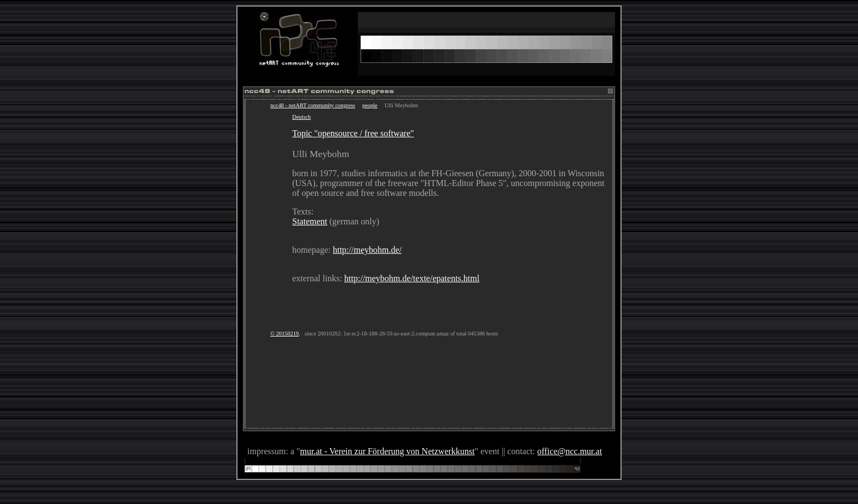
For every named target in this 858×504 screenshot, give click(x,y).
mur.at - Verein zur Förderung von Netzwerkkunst (387, 451)
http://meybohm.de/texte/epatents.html (412, 278)
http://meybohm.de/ (367, 250)
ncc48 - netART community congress (313, 105)
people (370, 105)
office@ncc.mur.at (570, 451)
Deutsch (302, 117)
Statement (310, 221)
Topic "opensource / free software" (353, 133)
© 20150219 (285, 334)
